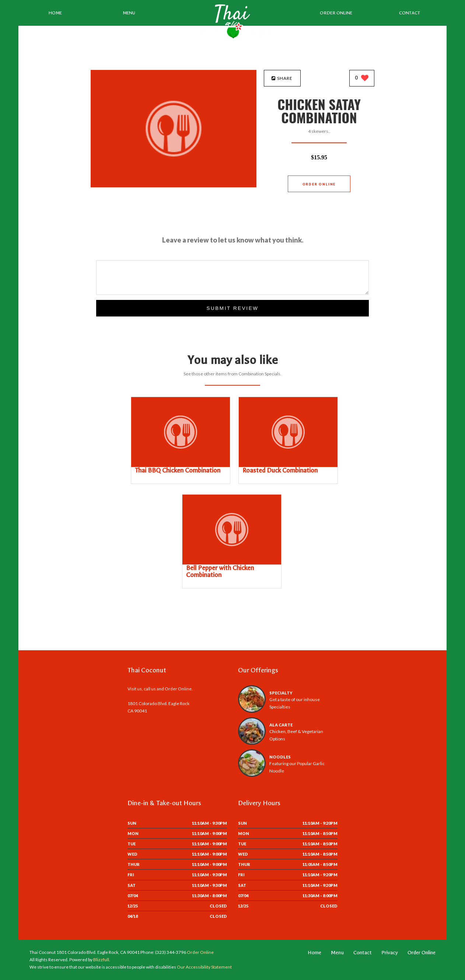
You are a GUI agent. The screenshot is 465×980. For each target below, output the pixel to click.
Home (55, 13)
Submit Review (232, 308)
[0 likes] (362, 79)
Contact (410, 13)
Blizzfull (101, 960)
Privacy (390, 953)
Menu (129, 13)
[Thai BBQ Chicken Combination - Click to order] (181, 465)
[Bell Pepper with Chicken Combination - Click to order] (232, 563)
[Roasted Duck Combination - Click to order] (288, 465)
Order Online (336, 13)
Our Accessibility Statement (204, 967)
